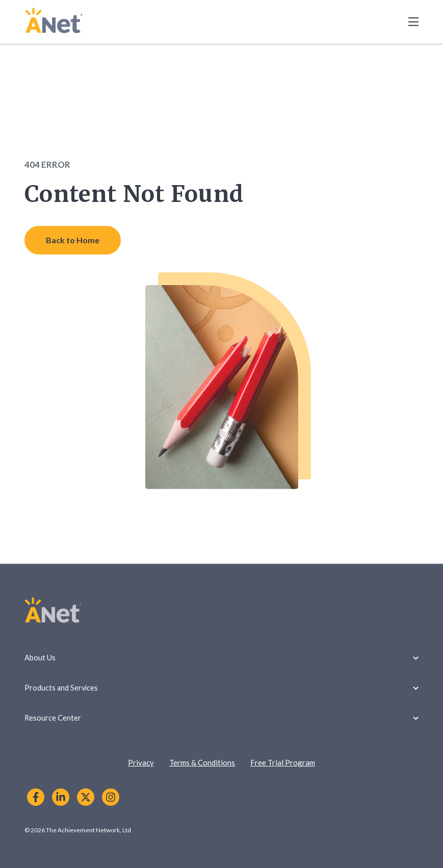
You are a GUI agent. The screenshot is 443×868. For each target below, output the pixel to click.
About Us (221, 658)
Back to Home (73, 240)
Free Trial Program (283, 762)
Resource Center (221, 718)
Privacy (141, 762)
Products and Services (221, 688)
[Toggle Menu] (408, 22)
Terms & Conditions (202, 762)
